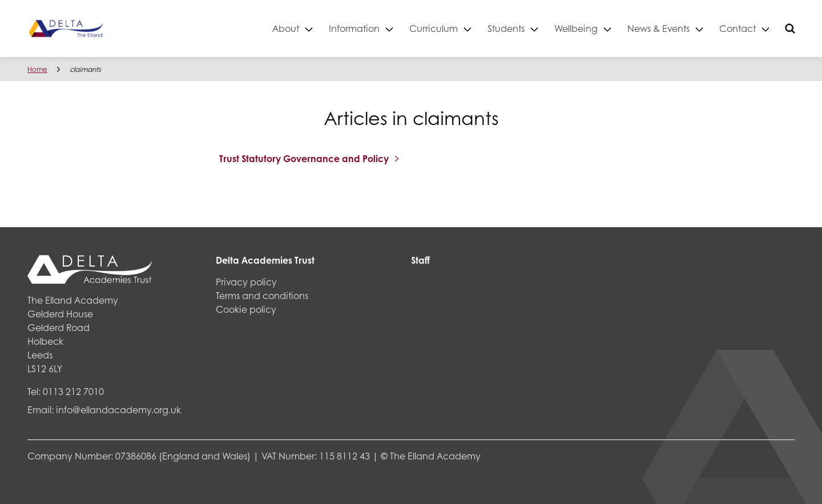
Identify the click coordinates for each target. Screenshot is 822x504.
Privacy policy (246, 282)
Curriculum (434, 28)
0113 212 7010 (73, 391)
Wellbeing (576, 28)
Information (354, 28)
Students (506, 28)
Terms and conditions (262, 295)
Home (37, 69)
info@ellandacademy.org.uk (118, 410)
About (286, 28)
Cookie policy (246, 309)
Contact (738, 28)
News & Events (658, 28)
